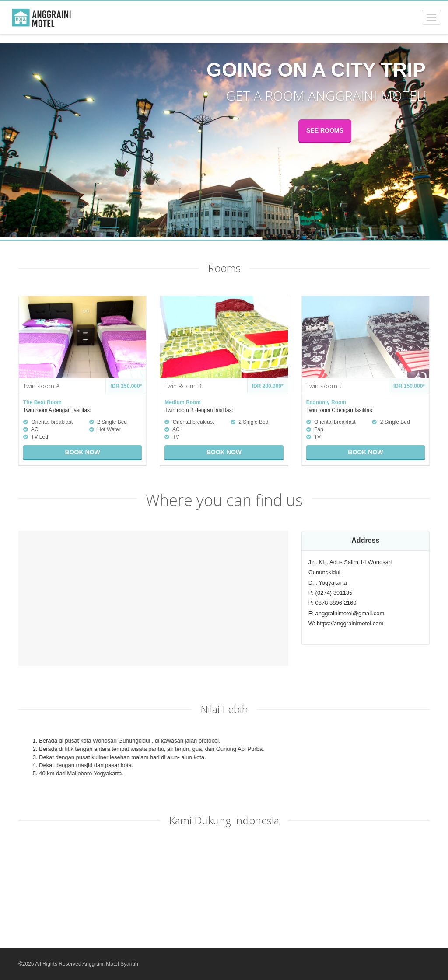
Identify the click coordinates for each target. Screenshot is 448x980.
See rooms (325, 130)
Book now (83, 452)
